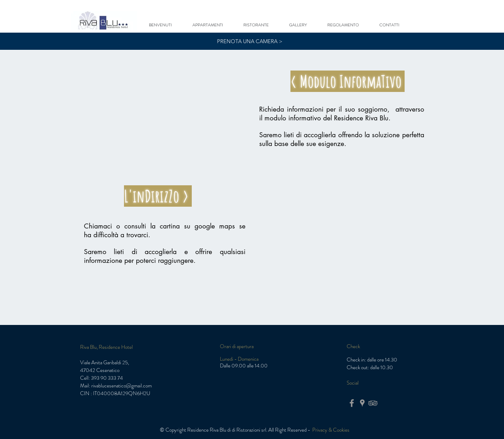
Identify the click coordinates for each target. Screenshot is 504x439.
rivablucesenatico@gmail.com (122, 386)
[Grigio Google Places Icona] (362, 403)
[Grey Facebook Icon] (352, 403)
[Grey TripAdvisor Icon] (373, 403)
